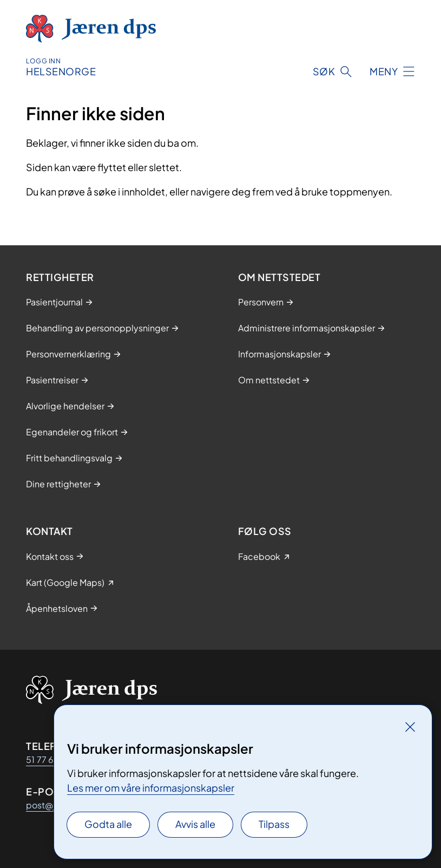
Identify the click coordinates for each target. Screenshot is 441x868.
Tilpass (274, 824)
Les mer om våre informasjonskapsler (151, 788)
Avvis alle (195, 824)
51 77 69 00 (50, 759)
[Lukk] (410, 727)
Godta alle (108, 824)
